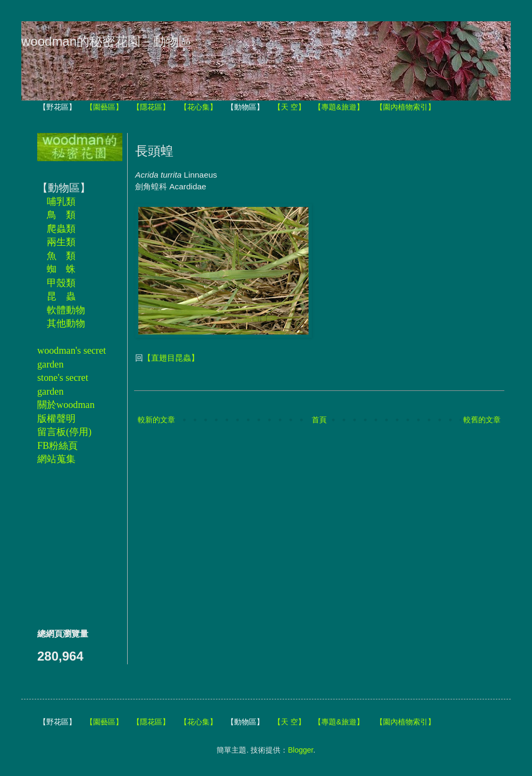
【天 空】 (289, 107)
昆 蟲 (61, 296)
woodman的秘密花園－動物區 (106, 41)
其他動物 (66, 323)
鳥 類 (61, 215)
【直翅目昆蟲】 (171, 358)
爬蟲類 (61, 229)
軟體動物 (66, 310)
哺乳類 (61, 202)
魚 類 (61, 256)
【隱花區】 (151, 107)
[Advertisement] (69, 546)
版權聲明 (56, 419)
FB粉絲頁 (57, 446)
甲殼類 (61, 283)
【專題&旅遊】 (339, 107)
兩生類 (61, 242)
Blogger (300, 750)
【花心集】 (198, 107)
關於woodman (66, 405)
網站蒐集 (56, 459)
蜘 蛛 (61, 269)
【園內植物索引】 (405, 107)
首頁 (319, 420)
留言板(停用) (64, 432)
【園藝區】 (104, 107)
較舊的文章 (482, 420)
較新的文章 (156, 420)
